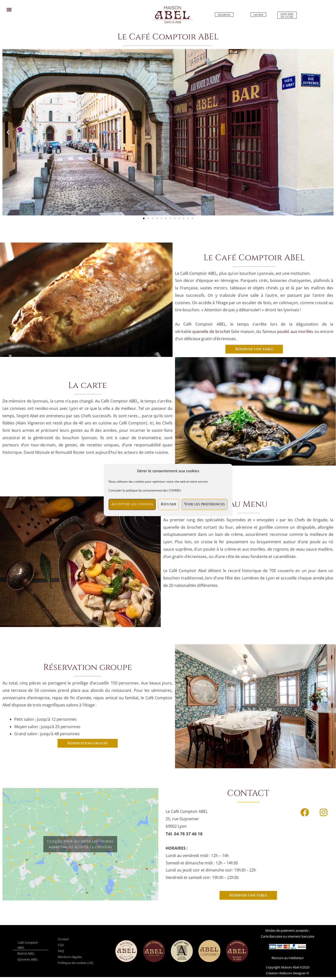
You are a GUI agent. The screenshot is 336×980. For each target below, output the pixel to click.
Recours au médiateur (288, 958)
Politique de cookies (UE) (76, 963)
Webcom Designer (292, 973)
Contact (63, 939)
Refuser (168, 504)
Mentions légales (70, 957)
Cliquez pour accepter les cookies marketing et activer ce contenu (80, 844)
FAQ (61, 951)
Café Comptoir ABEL (28, 945)
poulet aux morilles (295, 332)
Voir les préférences (204, 504)
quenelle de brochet (211, 332)
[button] (9, 9)
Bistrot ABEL (26, 953)
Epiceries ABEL (28, 959)
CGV (61, 945)
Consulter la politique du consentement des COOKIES (145, 490)
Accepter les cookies (132, 504)
